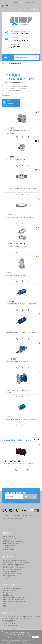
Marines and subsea (10, 571)
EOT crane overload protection (14, 565)
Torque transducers (10, 545)
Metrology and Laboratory (12, 574)
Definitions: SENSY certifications (14, 597)
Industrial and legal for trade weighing (16, 563)
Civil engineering (9, 576)
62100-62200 (11, 301)
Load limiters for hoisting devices (14, 567)
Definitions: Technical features (13, 599)
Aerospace (7, 578)
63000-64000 (11, 359)
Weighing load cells (10, 539)
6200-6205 (10, 157)
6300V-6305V (11, 215)
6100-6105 (10, 128)
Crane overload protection (12, 543)
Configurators (8, 593)
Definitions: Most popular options (14, 602)
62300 (8, 330)
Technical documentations (12, 588)
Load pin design (9, 595)
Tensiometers (8, 548)
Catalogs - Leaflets (10, 591)
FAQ (5, 604)
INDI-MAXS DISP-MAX (13, 461)
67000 (8, 417)
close (36, 637)
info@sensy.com (28, 2)
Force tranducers (9, 537)
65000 (8, 388)
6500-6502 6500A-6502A (15, 244)
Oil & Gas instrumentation (12, 569)
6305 (8, 186)
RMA (5, 606)
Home (4, 63)
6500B (8, 272)
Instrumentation (9, 550)
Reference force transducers (13, 541)
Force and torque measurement (14, 560)
